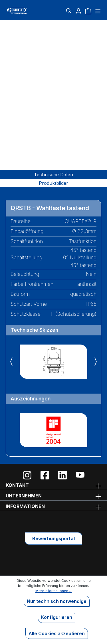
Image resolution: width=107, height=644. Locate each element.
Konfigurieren (57, 617)
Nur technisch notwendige (57, 601)
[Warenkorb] (88, 11)
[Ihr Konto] (78, 11)
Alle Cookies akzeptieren (57, 633)
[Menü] (97, 11)
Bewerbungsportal (53, 538)
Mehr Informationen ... (53, 591)
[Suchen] (69, 11)
